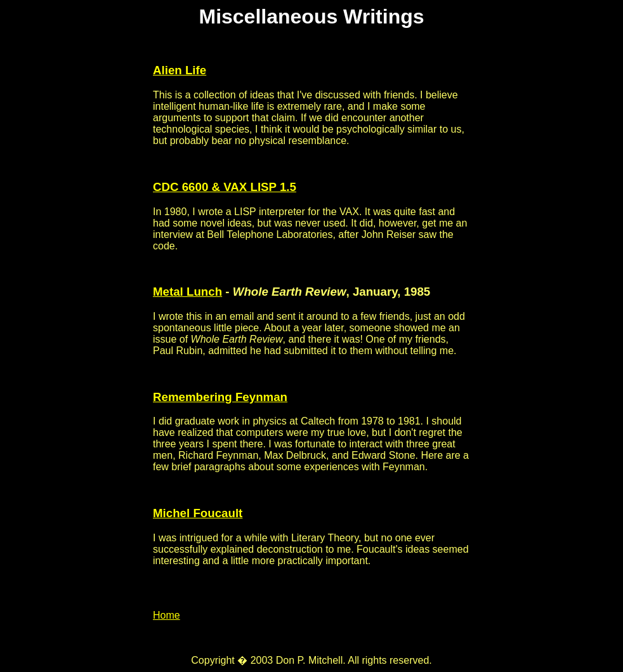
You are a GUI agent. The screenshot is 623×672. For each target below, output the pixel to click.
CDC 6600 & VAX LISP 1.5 (225, 187)
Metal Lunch (187, 292)
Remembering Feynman (220, 397)
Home (167, 615)
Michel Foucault (198, 513)
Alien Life (180, 70)
